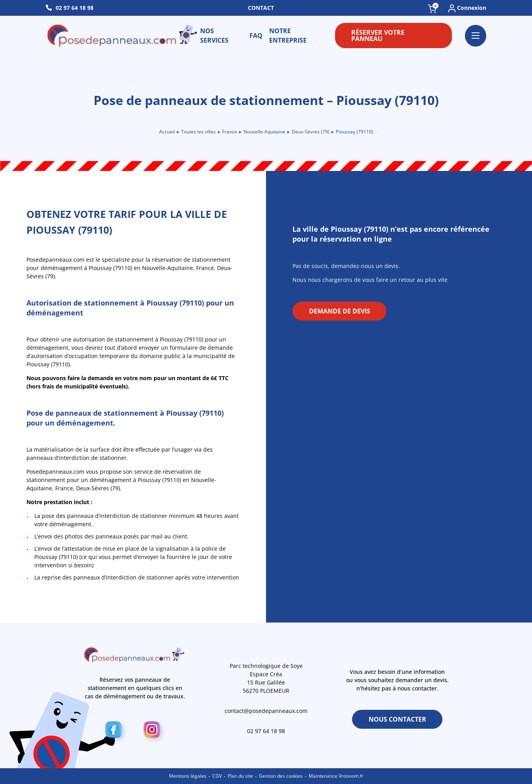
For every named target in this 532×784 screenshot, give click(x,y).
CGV (217, 776)
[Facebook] (116, 731)
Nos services (214, 36)
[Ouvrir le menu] (476, 36)
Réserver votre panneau (378, 36)
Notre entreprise (288, 36)
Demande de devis (340, 311)
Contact (261, 8)
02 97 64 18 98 (75, 8)
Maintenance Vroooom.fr (336, 776)
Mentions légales (188, 776)
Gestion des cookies (281, 776)
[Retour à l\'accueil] (123, 36)
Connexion (467, 8)
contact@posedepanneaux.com (266, 711)
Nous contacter (397, 719)
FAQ (256, 36)
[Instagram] (154, 731)
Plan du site (240, 776)
